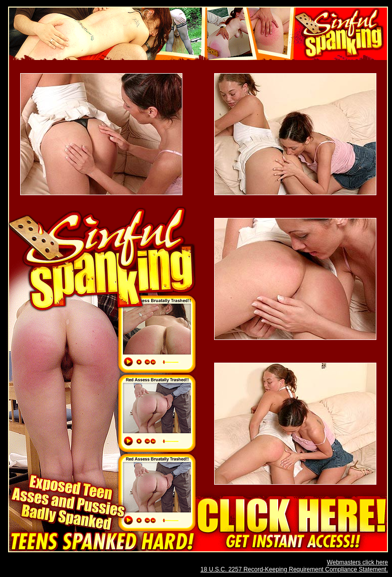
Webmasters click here (357, 562)
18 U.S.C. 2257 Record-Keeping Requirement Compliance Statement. (294, 569)
